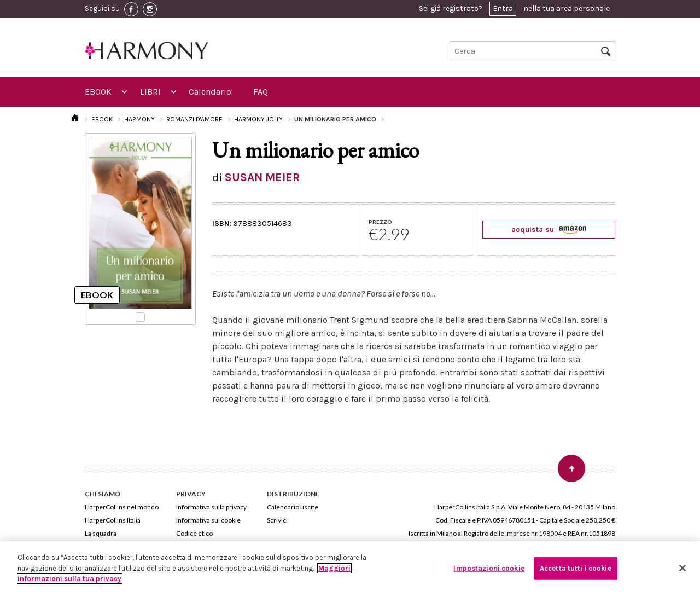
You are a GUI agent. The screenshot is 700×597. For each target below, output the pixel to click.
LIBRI (150, 92)
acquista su (549, 230)
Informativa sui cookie (208, 520)
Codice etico (194, 533)
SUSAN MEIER (262, 177)
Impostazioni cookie (489, 568)
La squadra (101, 533)
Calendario (210, 92)
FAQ (261, 92)
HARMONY (139, 119)
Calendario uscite (293, 507)
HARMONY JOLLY (258, 119)
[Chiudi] (682, 568)
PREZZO (380, 222)
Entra (503, 8)
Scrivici (277, 520)
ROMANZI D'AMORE (194, 119)
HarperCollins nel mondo (122, 507)
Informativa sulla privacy (211, 507)
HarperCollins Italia (113, 520)
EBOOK (98, 92)
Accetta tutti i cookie (576, 568)
